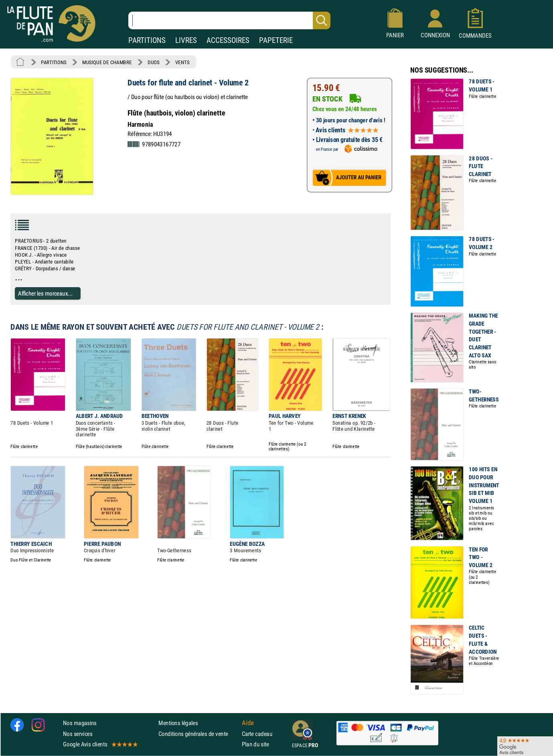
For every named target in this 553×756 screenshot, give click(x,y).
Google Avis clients (100, 744)
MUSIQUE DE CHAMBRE (107, 62)
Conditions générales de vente (198, 734)
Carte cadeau (257, 734)
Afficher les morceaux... (45, 293)
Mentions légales (178, 723)
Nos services (78, 734)
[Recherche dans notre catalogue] (229, 20)
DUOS (154, 62)
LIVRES (186, 40)
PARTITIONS (147, 40)
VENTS (182, 62)
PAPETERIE (276, 40)
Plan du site (255, 744)
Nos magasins (80, 723)
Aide (248, 723)
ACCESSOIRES (228, 40)
